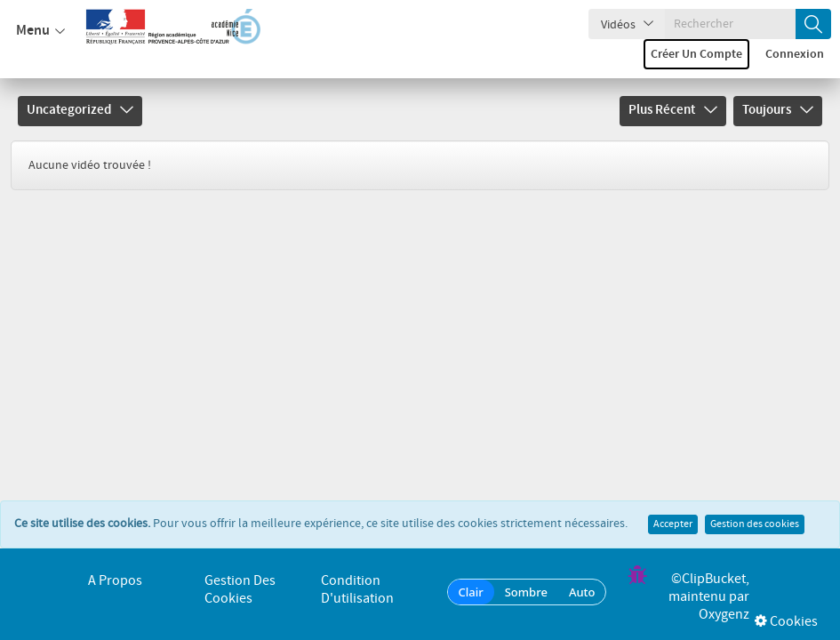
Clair (471, 592)
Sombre (526, 592)
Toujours (778, 110)
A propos (115, 581)
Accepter (673, 507)
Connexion (795, 54)
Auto (582, 592)
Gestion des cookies (755, 507)
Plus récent (673, 110)
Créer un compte (696, 54)
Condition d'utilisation (357, 590)
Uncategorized (80, 110)
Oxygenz (724, 615)
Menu (40, 31)
